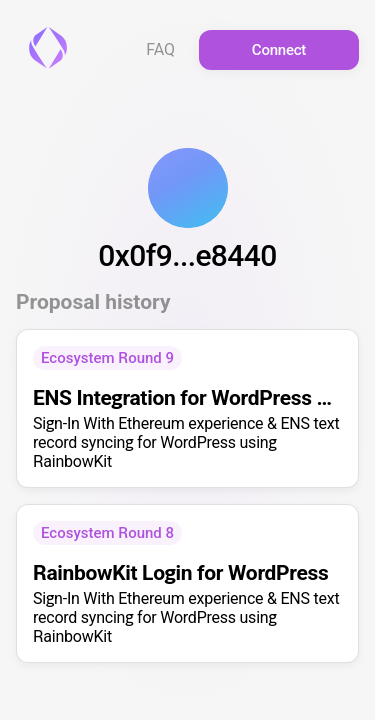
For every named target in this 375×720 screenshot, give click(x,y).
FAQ (160, 50)
